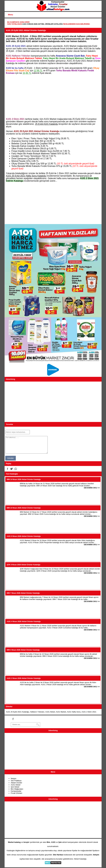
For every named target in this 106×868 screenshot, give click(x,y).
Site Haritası (58, 855)
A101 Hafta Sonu (74, 712)
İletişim (14, 779)
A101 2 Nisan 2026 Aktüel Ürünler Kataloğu (24, 678)
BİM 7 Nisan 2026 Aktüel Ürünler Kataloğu (23, 593)
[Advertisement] (53, 96)
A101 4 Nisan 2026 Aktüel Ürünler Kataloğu (24, 622)
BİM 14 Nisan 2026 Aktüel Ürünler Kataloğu (24, 479)
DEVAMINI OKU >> (92, 488)
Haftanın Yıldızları (37, 712)
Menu (11, 15)
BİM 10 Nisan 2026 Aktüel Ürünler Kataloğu (24, 508)
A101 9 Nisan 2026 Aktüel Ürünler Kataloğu (43, 24)
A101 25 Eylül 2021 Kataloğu (18, 712)
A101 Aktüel (50, 712)
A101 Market (61, 712)
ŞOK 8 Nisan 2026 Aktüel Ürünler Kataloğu (24, 565)
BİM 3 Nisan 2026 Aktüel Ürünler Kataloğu (23, 650)
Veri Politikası (16, 781)
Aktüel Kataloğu (80, 859)
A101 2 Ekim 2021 (89, 712)
